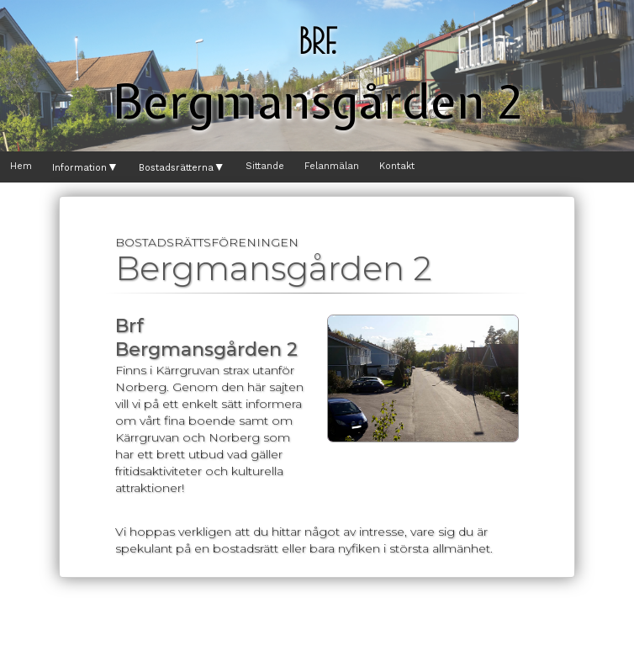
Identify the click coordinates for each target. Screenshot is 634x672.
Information (85, 168)
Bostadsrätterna (182, 168)
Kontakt (397, 166)
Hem (21, 166)
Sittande (265, 166)
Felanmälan (332, 166)
